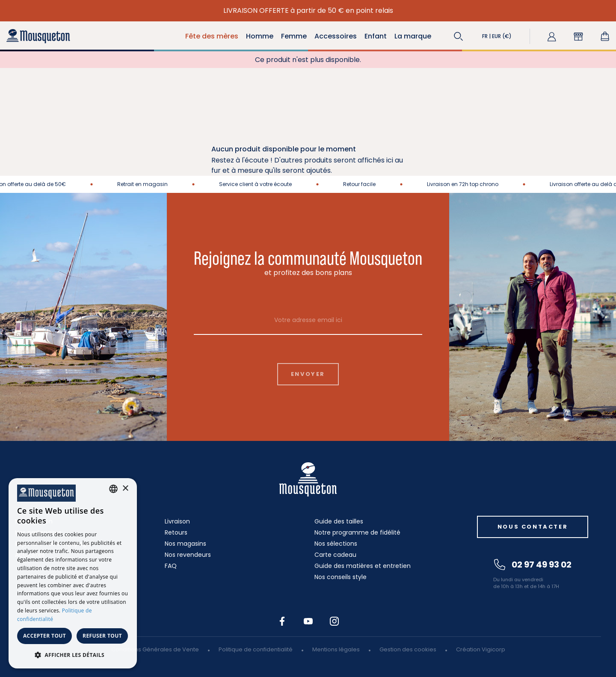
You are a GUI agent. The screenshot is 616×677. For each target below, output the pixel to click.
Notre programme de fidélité (357, 532)
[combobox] (113, 489)
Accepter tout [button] (44, 636)
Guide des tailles (339, 521)
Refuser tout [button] (102, 636)
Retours (176, 532)
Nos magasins (185, 544)
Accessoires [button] (336, 36)
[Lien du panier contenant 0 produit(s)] (605, 36)
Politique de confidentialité (256, 649)
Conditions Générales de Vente (155, 649)
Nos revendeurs (188, 555)
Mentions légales (336, 649)
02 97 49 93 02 (533, 565)
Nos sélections (336, 544)
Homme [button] (260, 36)
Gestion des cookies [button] (408, 649)
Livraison (177, 521)
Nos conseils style (341, 577)
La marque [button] (413, 36)
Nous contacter (533, 527)
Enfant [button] (376, 36)
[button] (459, 36)
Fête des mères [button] (212, 36)
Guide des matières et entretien (363, 566)
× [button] (125, 489)
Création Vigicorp (481, 649)
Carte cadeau (335, 555)
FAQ (171, 566)
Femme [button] (294, 36)
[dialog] (73, 573)
